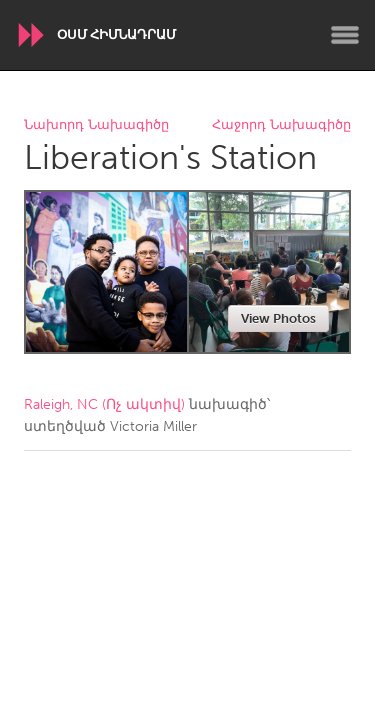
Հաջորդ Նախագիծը (281, 125)
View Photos (278, 318)
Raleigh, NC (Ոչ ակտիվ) (104, 404)
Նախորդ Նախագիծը (96, 125)
